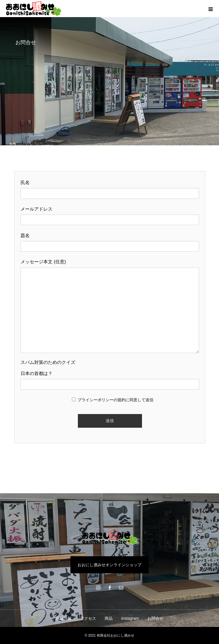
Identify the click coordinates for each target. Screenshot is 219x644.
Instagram (130, 618)
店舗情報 (64, 618)
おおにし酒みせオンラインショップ (109, 565)
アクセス (88, 618)
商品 (109, 618)
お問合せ (155, 618)
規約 (121, 400)
